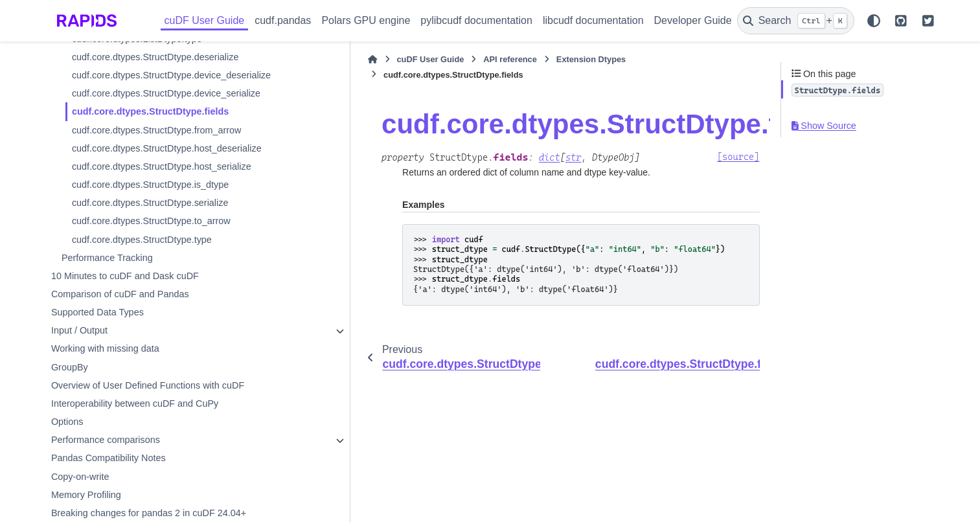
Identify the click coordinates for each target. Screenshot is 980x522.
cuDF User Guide (205, 20)
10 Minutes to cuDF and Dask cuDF (125, 334)
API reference (422, 59)
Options (67, 480)
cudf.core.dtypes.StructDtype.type (142, 297)
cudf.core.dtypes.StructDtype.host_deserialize (162, 199)
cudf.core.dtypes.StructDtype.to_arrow (151, 279)
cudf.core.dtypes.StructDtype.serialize (150, 261)
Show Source (824, 126)
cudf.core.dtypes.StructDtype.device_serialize (161, 131)
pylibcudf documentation (476, 20)
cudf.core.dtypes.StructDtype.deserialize (155, 76)
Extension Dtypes (502, 59)
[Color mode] (874, 21)
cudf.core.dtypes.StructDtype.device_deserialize (162, 100)
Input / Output (79, 389)
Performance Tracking (107, 315)
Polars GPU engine (366, 20)
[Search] (796, 21)
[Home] (284, 60)
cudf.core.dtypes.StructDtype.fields (150, 157)
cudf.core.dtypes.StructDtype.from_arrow (157, 175)
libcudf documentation (593, 20)
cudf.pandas (283, 20)
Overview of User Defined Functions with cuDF (148, 443)
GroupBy (70, 425)
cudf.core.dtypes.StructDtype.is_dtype (150, 242)
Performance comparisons (106, 498)
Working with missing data (105, 407)
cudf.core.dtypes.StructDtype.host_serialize (162, 224)
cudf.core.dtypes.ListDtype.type (137, 58)
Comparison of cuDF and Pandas (120, 352)
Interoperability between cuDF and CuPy (135, 461)
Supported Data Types (97, 370)
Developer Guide (693, 20)
